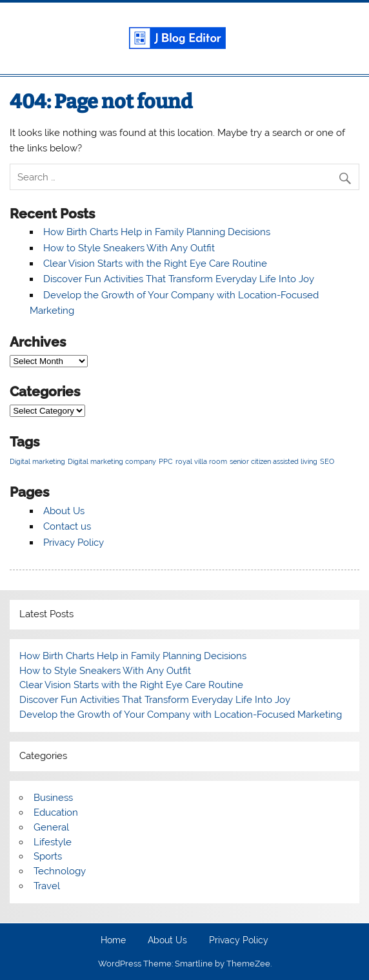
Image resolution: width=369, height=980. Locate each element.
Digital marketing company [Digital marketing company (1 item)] (112, 461)
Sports (48, 856)
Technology (60, 871)
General (51, 827)
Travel (47, 886)
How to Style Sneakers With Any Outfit (129, 248)
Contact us (67, 526)
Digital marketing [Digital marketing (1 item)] (37, 461)
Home (113, 941)
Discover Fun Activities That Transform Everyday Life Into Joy (179, 279)
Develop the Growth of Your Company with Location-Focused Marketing (181, 715)
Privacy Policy (74, 543)
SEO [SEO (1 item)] (327, 461)
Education (56, 812)
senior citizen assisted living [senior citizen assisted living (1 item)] (274, 461)
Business (53, 798)
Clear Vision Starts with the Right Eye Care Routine (155, 264)
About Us (64, 511)
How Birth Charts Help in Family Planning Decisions (157, 232)
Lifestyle (53, 842)
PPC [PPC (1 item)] (166, 461)
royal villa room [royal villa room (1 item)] (201, 461)
